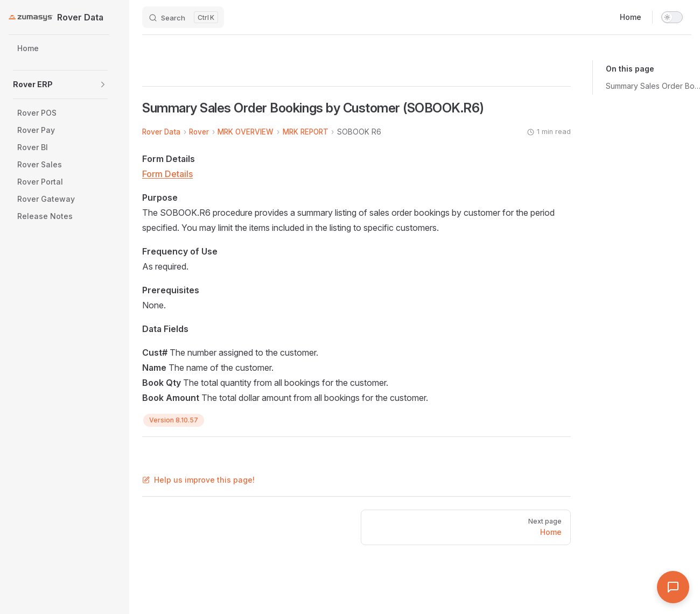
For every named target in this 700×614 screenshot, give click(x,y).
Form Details (167, 174)
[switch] (672, 17)
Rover (199, 132)
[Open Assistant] (673, 587)
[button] (103, 84)
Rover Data (161, 132)
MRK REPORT (306, 132)
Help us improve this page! (198, 480)
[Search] (183, 17)
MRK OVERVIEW (246, 132)
